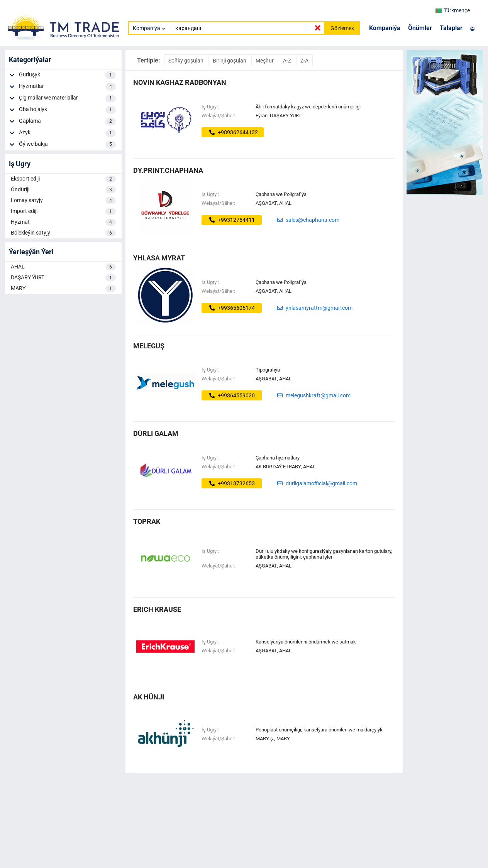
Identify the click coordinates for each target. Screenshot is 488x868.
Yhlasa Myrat (159, 258)
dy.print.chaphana (168, 170)
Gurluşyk (67, 75)
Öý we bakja (67, 145)
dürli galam (156, 433)
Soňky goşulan (186, 61)
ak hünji (149, 697)
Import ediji (63, 211)
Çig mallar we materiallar (67, 98)
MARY (63, 289)
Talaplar (451, 28)
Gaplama (67, 122)
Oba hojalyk (67, 110)
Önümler (420, 28)
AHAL (63, 267)
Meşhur (265, 61)
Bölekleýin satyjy (63, 233)
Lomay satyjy (63, 201)
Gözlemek (342, 28)
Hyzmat (63, 222)
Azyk (67, 133)
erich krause (157, 609)
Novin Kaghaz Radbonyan (180, 82)
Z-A (304, 61)
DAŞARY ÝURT (63, 278)
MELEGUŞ (149, 346)
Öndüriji (63, 190)
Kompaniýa (385, 28)
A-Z (288, 61)
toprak (147, 521)
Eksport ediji (63, 179)
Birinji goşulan (230, 61)
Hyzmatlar (67, 87)
